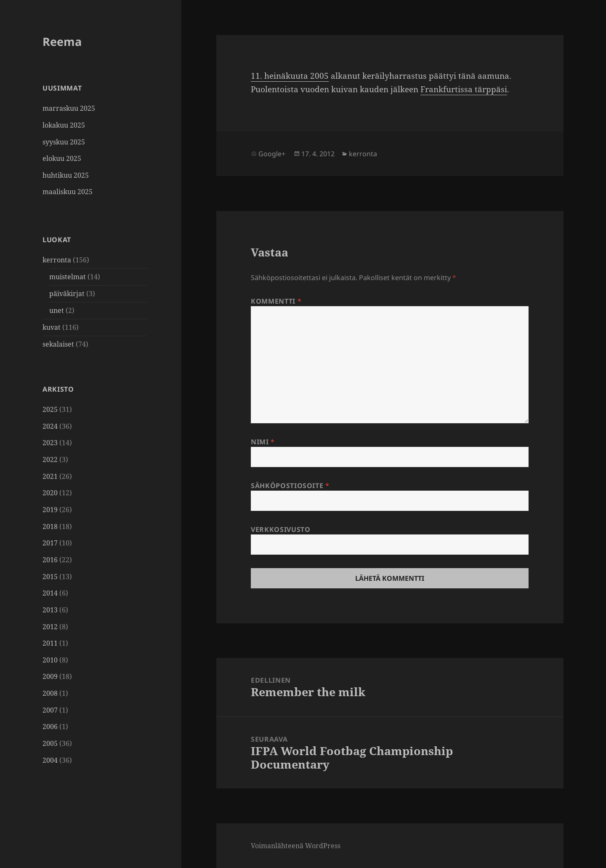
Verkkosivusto (280, 529)
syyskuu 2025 (64, 142)
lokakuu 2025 (64, 125)
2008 (50, 693)
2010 (50, 660)
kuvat (52, 327)
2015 (50, 577)
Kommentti (276, 301)
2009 (50, 676)
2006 (50, 726)
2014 (50, 593)
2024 (50, 426)
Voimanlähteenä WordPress (296, 846)
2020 (50, 493)
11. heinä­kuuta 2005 (290, 76)
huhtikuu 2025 (66, 175)
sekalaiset (58, 344)
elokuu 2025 (62, 158)
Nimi (263, 442)
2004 (50, 760)
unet (57, 310)
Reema (62, 41)
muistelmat (68, 277)
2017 (50, 543)
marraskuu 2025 (69, 108)
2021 (50, 476)
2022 (50, 459)
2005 (50, 743)
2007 (50, 710)
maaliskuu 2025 (68, 192)
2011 (50, 643)
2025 (50, 409)
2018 (50, 526)
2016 (50, 560)
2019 (50, 510)
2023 (50, 443)
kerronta (57, 260)
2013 (50, 610)
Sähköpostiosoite (290, 486)
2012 (50, 627)
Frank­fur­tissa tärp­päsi (464, 89)
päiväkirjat (67, 294)
